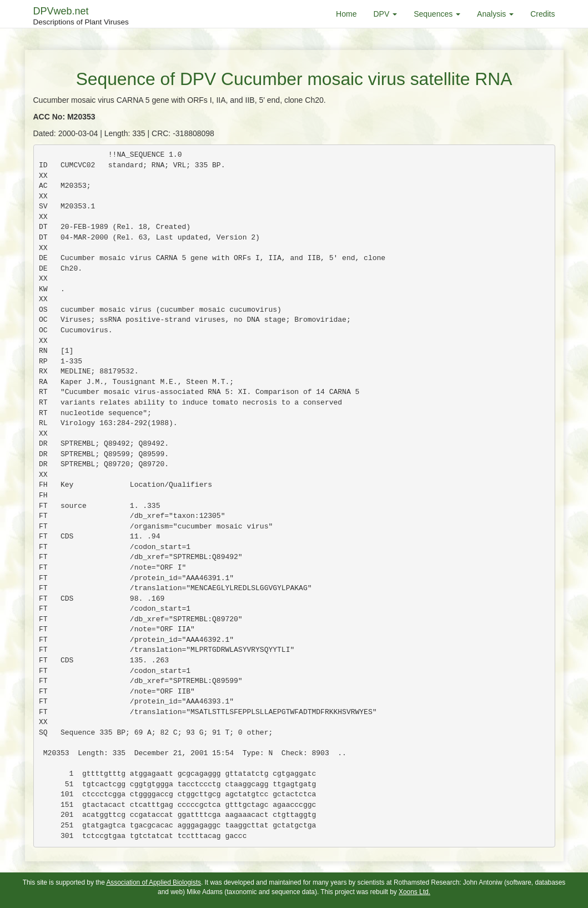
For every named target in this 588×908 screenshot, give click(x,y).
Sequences (437, 14)
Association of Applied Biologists (154, 882)
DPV (385, 14)
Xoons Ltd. (414, 892)
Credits (542, 14)
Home (346, 14)
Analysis (495, 14)
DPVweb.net (81, 17)
